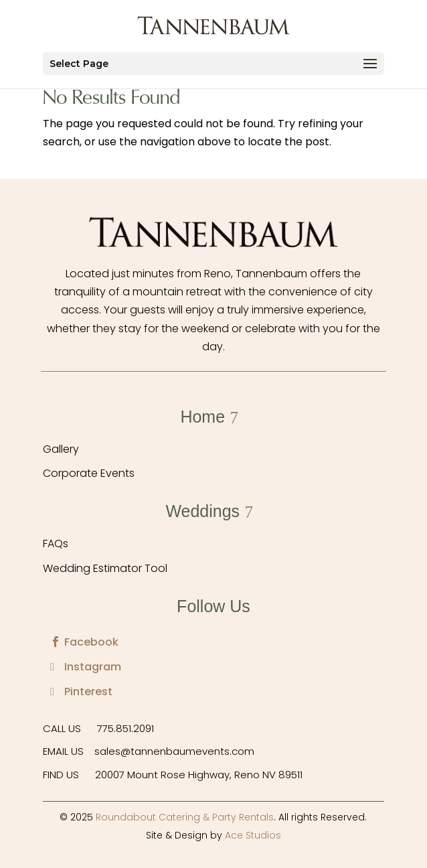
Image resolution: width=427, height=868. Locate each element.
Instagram (93, 667)
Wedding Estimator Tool (105, 568)
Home (202, 417)
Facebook (91, 642)
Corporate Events (89, 473)
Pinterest (88, 692)
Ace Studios (253, 835)
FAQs (56, 544)
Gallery (61, 449)
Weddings (202, 511)
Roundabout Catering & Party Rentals (185, 817)
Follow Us (213, 606)
